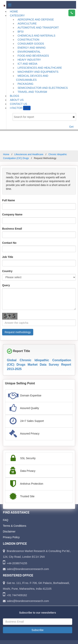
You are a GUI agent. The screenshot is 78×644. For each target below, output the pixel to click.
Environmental (29, 52)
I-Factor (20, 108)
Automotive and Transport (38, 28)
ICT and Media (27, 64)
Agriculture (27, 24)
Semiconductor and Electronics (43, 88)
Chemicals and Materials (36, 36)
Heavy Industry (29, 60)
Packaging (25, 84)
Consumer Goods (31, 44)
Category (17, 15)
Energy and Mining (32, 48)
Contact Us (18, 104)
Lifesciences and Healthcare (40, 68)
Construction (28, 40)
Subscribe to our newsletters (37, 613)
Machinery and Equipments (38, 72)
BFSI (20, 32)
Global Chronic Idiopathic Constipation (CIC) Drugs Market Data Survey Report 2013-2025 (39, 365)
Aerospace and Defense (36, 20)
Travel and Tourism (32, 92)
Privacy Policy (11, 537)
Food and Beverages (33, 56)
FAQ (6, 520)
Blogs (14, 96)
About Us (17, 100)
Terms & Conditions (15, 526)
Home (14, 11)
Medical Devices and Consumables (32, 78)
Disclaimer (9, 532)
